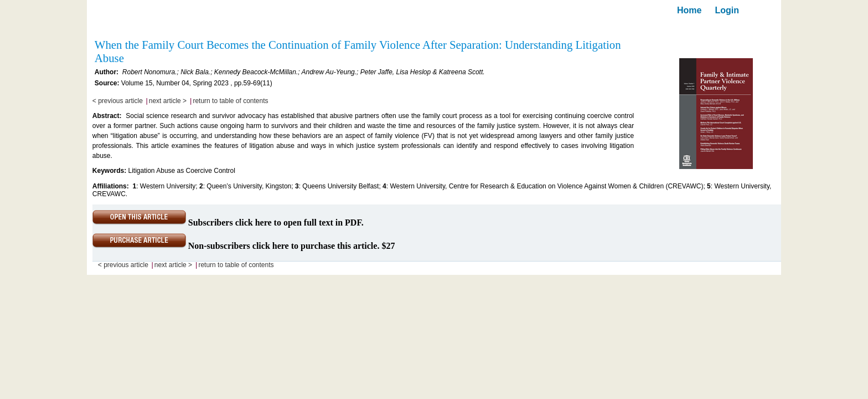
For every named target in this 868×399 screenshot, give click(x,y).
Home (689, 10)
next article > (168, 101)
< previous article (118, 101)
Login (727, 10)
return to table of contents (230, 101)
